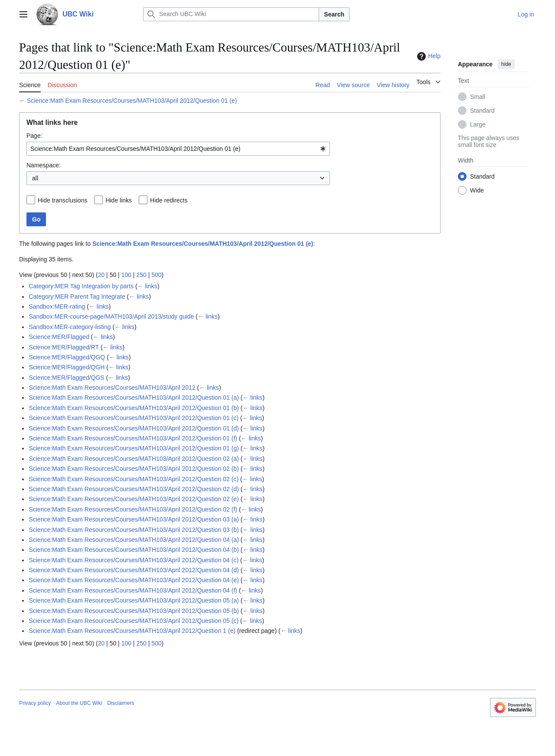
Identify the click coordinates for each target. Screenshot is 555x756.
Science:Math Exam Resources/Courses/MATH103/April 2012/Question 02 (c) (134, 479)
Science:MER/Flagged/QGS (66, 378)
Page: (34, 136)
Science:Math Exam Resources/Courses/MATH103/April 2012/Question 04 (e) (134, 580)
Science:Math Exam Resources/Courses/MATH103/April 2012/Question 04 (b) (134, 550)
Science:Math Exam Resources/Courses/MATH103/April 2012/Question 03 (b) (134, 530)
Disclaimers (121, 703)
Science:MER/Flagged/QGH (67, 367)
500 (156, 275)
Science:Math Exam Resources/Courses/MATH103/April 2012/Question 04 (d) (134, 570)
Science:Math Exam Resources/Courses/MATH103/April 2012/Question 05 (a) (134, 600)
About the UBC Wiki (79, 703)
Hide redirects (169, 200)
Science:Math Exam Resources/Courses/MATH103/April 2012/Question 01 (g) (134, 448)
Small (478, 97)
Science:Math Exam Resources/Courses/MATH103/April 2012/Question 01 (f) (133, 438)
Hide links (119, 200)
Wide (477, 190)
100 (126, 275)
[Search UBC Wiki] (231, 14)
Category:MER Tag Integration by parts (81, 286)
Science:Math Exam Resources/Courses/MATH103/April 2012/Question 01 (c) (134, 418)
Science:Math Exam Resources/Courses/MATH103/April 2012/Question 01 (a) (134, 398)
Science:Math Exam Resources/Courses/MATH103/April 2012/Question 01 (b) (134, 408)
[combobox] (178, 149)
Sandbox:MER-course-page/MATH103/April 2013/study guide (111, 316)
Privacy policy (35, 703)
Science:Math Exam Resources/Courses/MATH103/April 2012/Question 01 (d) (134, 428)
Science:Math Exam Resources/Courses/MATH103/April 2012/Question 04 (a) (134, 540)
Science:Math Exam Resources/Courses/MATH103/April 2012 (112, 388)
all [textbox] (35, 178)
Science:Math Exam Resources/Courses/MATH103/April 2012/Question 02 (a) (134, 459)
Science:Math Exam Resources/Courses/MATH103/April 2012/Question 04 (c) (134, 560)
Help (428, 56)
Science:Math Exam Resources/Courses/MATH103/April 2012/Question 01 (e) (132, 101)
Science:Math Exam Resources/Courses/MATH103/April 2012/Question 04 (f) (133, 590)
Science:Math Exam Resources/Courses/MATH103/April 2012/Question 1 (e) (132, 631)
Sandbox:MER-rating (57, 306)
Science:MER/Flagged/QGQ (67, 357)
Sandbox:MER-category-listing (70, 327)
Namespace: (44, 165)
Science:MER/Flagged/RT (64, 347)
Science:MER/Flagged (59, 337)
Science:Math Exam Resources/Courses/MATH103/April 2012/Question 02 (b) (134, 469)
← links (147, 286)
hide (506, 64)
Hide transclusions (62, 200)
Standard (482, 111)
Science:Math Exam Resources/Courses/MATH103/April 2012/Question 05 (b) (134, 611)
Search (334, 14)
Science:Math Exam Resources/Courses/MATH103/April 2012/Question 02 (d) (134, 489)
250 (141, 275)
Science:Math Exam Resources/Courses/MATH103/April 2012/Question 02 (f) (133, 509)
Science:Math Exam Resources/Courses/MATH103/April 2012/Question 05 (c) (134, 621)
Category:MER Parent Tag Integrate (77, 297)
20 (101, 275)
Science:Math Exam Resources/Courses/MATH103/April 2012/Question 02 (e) (134, 499)
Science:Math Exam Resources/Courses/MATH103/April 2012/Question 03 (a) (134, 519)
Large (478, 124)
